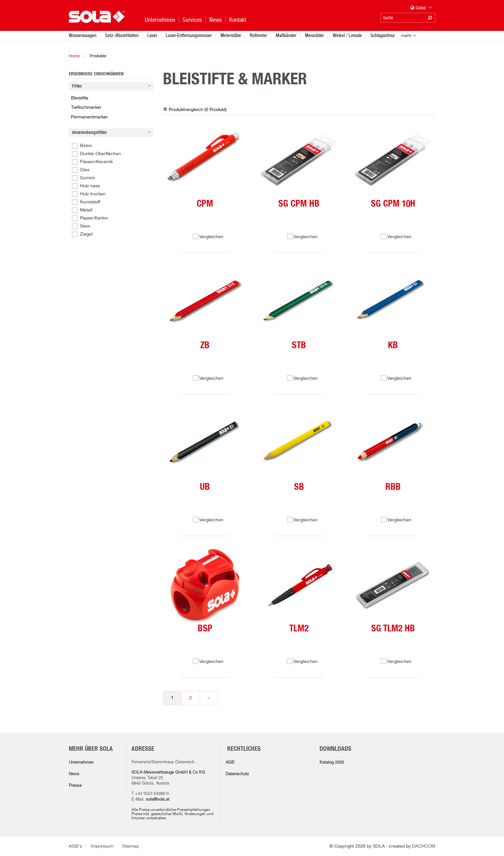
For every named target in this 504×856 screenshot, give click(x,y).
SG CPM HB (299, 204)
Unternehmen (81, 763)
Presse (75, 786)
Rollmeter (258, 35)
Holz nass (90, 186)
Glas (85, 170)
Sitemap (130, 846)
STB (299, 346)
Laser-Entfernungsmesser (189, 35)
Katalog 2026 (332, 763)
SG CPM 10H (393, 204)
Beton (86, 146)
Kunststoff (90, 202)
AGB (230, 763)
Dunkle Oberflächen (100, 154)
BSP (205, 629)
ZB (205, 346)
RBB (393, 487)
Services (192, 20)
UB (205, 487)
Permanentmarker (90, 117)
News (74, 774)
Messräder (315, 35)
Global (421, 8)
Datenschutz (237, 774)
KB (393, 346)
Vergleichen (211, 237)
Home (74, 56)
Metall (86, 210)
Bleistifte (80, 98)
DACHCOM (424, 846)
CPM (205, 204)
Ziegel (86, 234)
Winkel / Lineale (347, 35)
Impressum (102, 846)
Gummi (87, 178)
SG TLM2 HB (393, 629)
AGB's (75, 846)
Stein (85, 226)
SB (299, 487)
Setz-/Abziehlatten (122, 35)
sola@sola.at (158, 800)
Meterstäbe (231, 35)
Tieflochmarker (86, 107)
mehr (406, 36)
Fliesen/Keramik (96, 162)
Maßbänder (286, 35)
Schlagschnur (383, 35)
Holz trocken (93, 194)
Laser (152, 35)
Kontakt (238, 20)
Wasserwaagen (83, 35)
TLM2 (299, 629)
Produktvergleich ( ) (198, 110)
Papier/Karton (94, 218)
